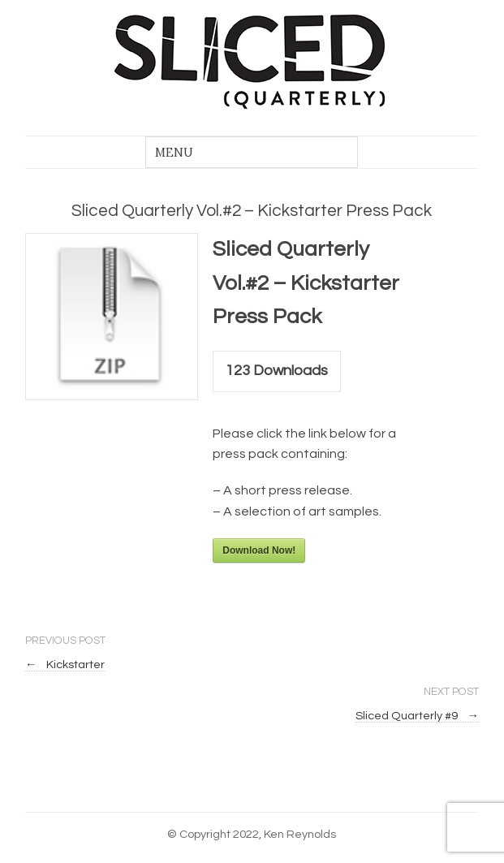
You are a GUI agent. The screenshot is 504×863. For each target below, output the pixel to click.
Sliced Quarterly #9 (417, 716)
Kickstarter (65, 665)
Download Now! (259, 550)
